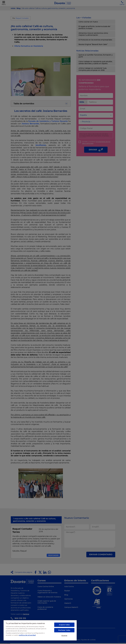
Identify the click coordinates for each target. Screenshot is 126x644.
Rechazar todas (64, 630)
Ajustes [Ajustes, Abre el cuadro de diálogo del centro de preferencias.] (64, 635)
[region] (40, 630)
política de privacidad (27, 635)
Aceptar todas (64, 625)
